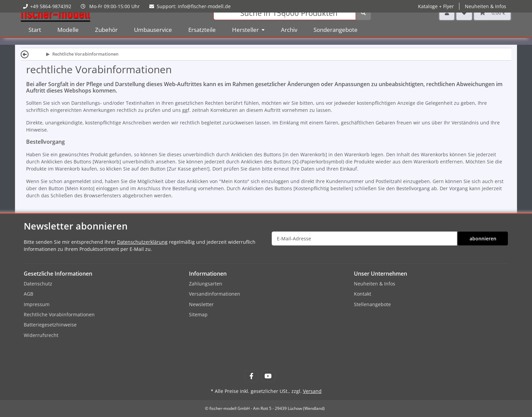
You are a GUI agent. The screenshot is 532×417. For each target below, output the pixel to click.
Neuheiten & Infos (486, 6)
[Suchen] (285, 24)
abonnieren (483, 239)
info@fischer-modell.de (204, 6)
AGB (28, 294)
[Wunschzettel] (464, 24)
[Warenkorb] (492, 24)
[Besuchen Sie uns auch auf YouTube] (268, 376)
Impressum (37, 304)
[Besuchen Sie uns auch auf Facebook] (251, 376)
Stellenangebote (372, 304)
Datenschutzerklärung (142, 242)
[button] (447, 24)
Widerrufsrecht (41, 335)
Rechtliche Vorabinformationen (59, 314)
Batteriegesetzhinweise (50, 325)
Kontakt (363, 294)
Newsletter (201, 304)
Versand (312, 391)
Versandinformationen (215, 294)
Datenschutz (38, 284)
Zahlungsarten (206, 284)
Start (35, 41)
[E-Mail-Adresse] (364, 239)
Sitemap (198, 314)
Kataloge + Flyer (436, 6)
